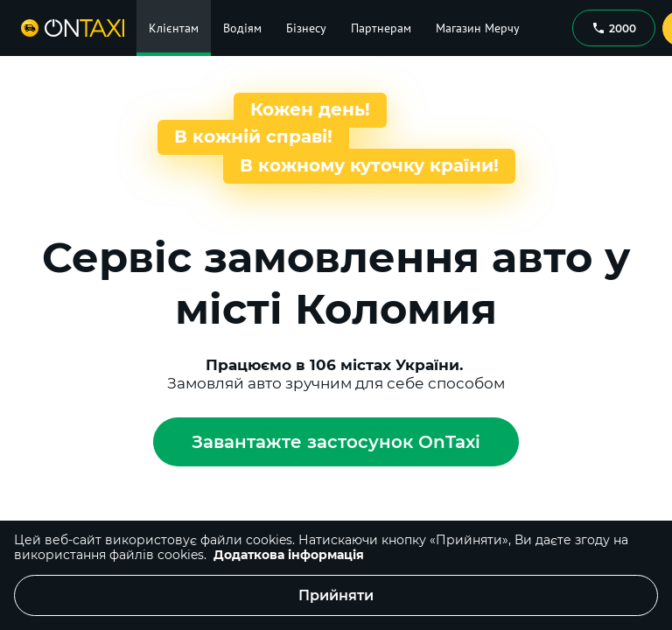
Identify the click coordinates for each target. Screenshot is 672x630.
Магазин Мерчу (478, 28)
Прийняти (336, 595)
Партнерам (381, 28)
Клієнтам (174, 28)
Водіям (242, 28)
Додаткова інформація (289, 555)
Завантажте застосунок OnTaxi (336, 442)
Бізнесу (306, 28)
